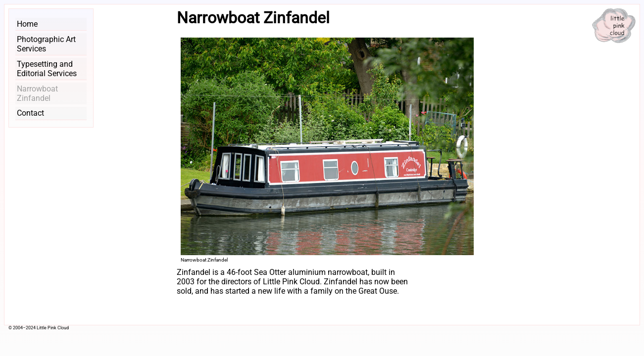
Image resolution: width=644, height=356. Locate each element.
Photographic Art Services (46, 44)
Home (27, 24)
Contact (30, 113)
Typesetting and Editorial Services (47, 69)
